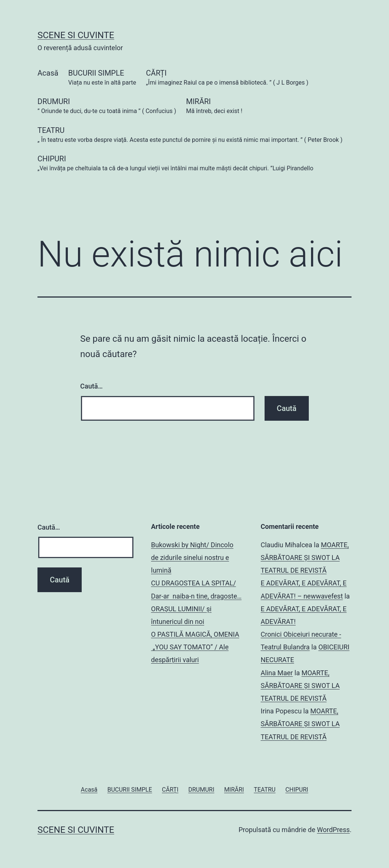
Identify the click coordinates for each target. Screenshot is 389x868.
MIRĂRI (214, 106)
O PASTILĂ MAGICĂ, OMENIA (195, 634)
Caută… (91, 386)
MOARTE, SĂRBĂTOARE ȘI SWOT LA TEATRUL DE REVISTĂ (305, 558)
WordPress (333, 830)
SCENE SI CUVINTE (76, 35)
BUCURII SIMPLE (102, 78)
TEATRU (190, 135)
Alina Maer (277, 673)
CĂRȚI (227, 78)
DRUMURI (107, 106)
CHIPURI (175, 164)
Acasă (48, 73)
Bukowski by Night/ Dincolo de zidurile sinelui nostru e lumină (192, 558)
